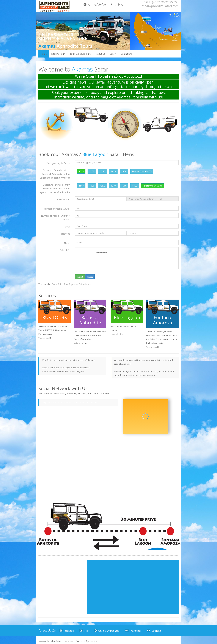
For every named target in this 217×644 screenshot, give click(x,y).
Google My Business (107, 631)
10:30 (81, 171)
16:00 (124, 186)
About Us (101, 54)
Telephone (65, 234)
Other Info (65, 250)
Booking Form (58, 54)
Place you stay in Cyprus (58, 163)
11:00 (81, 186)
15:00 (113, 186)
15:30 (124, 171)
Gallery (113, 54)
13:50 (103, 186)
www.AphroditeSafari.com (53, 641)
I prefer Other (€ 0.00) (142, 171)
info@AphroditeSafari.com (160, 6)
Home (44, 54)
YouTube (154, 631)
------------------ (127, 258)
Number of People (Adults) (57, 209)
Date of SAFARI (62, 199)
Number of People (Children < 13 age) (56, 218)
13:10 (103, 171)
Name (67, 243)
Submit (80, 277)
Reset (90, 277)
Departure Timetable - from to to (55, 174)
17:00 (135, 186)
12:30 (92, 186)
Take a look (44, 338)
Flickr (84, 631)
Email (67, 227)
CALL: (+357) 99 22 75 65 (160, 2)
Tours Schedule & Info (81, 54)
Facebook (66, 631)
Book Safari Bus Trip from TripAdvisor (71, 284)
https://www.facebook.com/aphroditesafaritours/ (70, 403)
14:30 (113, 171)
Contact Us (126, 54)
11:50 (92, 171)
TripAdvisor (133, 631)
